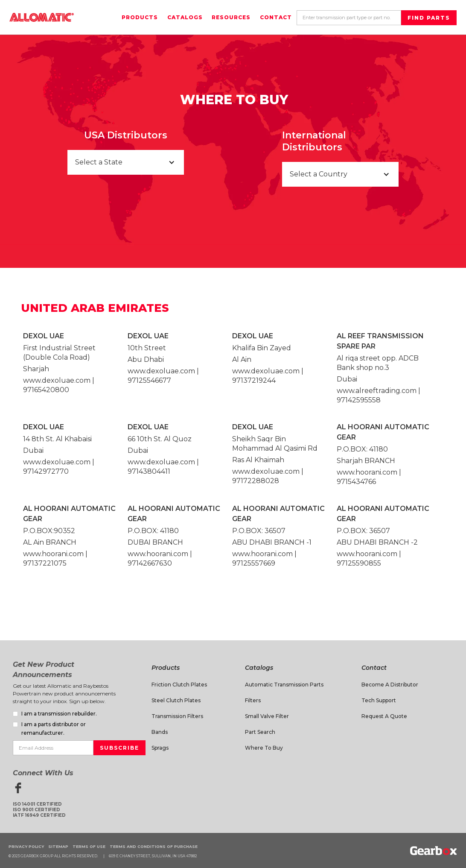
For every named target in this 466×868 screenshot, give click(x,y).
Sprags (160, 748)
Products (140, 17)
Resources (231, 17)
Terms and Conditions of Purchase (154, 846)
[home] (42, 17)
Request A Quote (384, 716)
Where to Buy (264, 748)
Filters (253, 700)
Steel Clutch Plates (176, 700)
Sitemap (58, 846)
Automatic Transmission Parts (284, 685)
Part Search (260, 732)
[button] (126, 162)
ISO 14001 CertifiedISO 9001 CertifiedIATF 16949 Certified (39, 810)
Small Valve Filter (267, 716)
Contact (276, 17)
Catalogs (185, 17)
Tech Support (379, 700)
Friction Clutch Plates (179, 685)
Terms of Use (89, 846)
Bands (160, 732)
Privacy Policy (26, 846)
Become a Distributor (390, 685)
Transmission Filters (177, 716)
